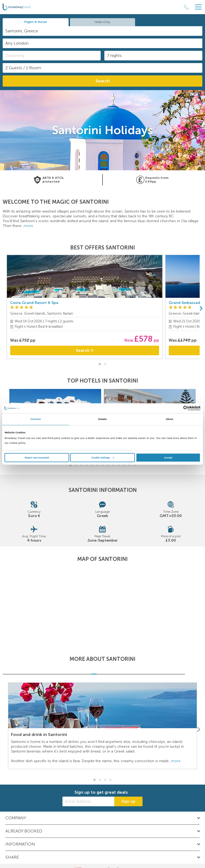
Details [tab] (102, 419)
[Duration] (153, 56)
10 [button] (119, 465)
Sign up (128, 801)
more (28, 226)
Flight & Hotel (36, 22)
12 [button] (129, 465)
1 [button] (100, 364)
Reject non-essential (37, 457)
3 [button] (81, 465)
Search (103, 81)
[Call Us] (187, 7)
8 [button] (108, 465)
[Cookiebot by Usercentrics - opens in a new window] (177, 408)
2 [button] (105, 364)
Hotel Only (102, 22)
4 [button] (86, 465)
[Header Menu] (198, 7)
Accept (168, 457)
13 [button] (135, 465)
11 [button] (124, 465)
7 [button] (102, 465)
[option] (85, 308)
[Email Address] (88, 801)
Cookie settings (103, 457)
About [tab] (169, 419)
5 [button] (92, 465)
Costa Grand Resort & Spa (34, 303)
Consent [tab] (36, 419)
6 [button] (97, 465)
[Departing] (52, 56)
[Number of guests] (102, 68)
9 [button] (113, 465)
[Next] (201, 308)
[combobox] (102, 31)
